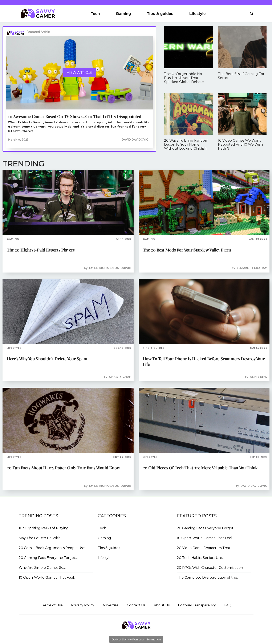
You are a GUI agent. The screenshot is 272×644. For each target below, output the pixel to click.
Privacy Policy (83, 605)
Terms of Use (52, 605)
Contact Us (136, 605)
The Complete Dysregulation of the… (208, 577)
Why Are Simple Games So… (42, 568)
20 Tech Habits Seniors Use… (201, 558)
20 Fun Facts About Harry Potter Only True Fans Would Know (63, 468)
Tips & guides (160, 14)
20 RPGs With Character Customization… (211, 568)
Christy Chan (120, 377)
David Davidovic (135, 140)
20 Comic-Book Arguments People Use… (53, 548)
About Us (162, 605)
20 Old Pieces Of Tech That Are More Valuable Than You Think (200, 468)
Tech (95, 14)
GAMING (13, 239)
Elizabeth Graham (252, 268)
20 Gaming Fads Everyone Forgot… (48, 558)
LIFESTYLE (14, 348)
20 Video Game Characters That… (205, 548)
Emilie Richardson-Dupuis (110, 268)
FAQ (228, 605)
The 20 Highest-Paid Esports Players (41, 250)
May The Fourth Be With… (41, 538)
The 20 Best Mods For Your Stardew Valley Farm (187, 250)
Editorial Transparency (197, 605)
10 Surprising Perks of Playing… (45, 528)
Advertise (111, 605)
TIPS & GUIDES (154, 348)
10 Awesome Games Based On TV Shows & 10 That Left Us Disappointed (75, 116)
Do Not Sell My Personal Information (136, 639)
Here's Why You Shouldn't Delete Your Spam (47, 359)
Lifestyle (198, 14)
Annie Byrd (259, 377)
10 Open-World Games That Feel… (48, 577)
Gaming (123, 14)
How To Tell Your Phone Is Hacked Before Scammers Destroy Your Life (204, 361)
